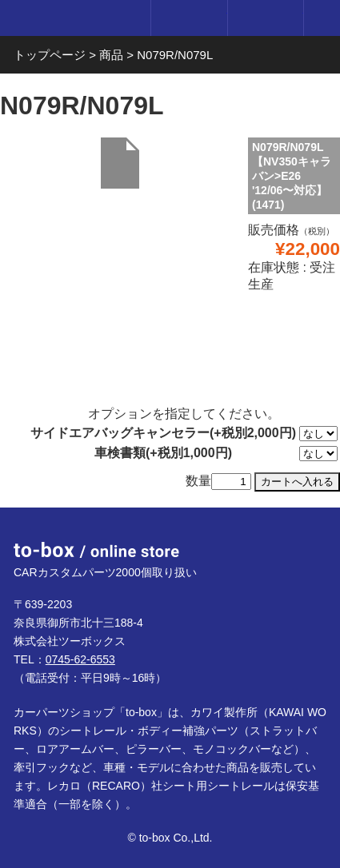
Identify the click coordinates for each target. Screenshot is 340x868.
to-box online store (72, 20)
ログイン (188, 18)
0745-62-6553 (80, 659)
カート (265, 18)
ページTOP (308, 539)
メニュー (322, 18)
